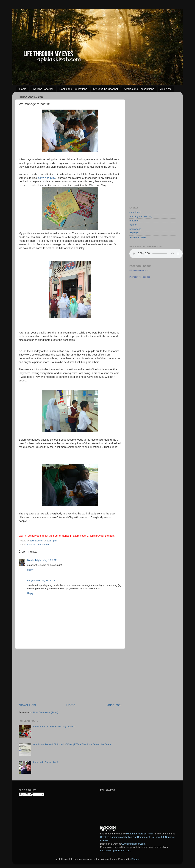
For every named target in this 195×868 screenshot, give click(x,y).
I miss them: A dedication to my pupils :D (55, 726)
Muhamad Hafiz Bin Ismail (140, 834)
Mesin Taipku (35, 560)
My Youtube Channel (105, 89)
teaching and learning (39, 545)
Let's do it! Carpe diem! (45, 762)
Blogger (135, 859)
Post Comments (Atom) (46, 712)
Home (23, 89)
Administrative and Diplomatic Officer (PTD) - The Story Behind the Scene (72, 744)
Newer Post (27, 705)
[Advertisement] (70, 676)
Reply (30, 570)
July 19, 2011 (48, 580)
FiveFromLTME (138, 238)
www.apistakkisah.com (133, 844)
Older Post (114, 705)
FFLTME (134, 233)
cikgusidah (34, 580)
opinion (133, 225)
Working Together (43, 89)
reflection (134, 221)
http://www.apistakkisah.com (115, 851)
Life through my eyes (138, 270)
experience (135, 212)
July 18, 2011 (51, 560)
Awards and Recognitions (139, 89)
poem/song (135, 229)
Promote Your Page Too (140, 277)
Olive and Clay (47, 178)
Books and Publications (73, 89)
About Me (166, 89)
